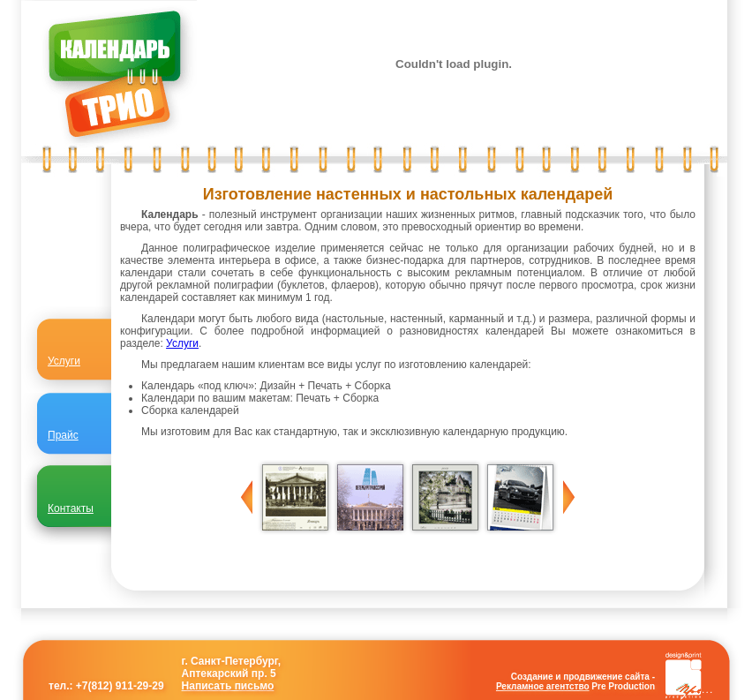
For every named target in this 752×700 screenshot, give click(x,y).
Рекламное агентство (543, 686)
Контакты (71, 508)
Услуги (182, 343)
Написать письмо (228, 686)
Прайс (63, 435)
